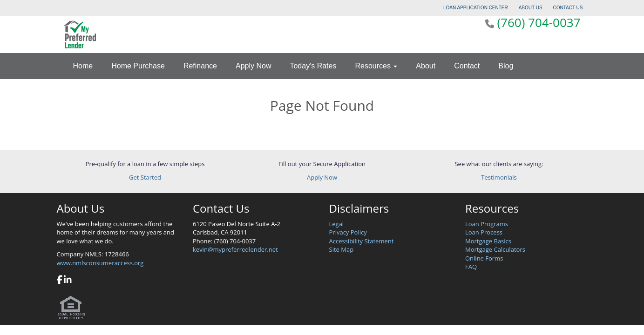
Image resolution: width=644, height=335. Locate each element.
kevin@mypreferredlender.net (235, 249)
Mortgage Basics (488, 241)
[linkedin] (68, 281)
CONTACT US (568, 8)
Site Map (342, 249)
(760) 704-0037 (539, 22)
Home (83, 66)
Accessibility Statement (362, 241)
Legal (337, 224)
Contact (467, 66)
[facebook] (60, 281)
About (426, 66)
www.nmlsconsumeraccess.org (100, 263)
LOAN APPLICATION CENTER (476, 8)
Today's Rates (313, 66)
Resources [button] (376, 66)
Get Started (145, 177)
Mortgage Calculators (495, 249)
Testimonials (499, 177)
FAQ (471, 267)
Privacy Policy (348, 232)
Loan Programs (487, 224)
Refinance (200, 66)
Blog (506, 66)
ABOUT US (531, 8)
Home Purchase (138, 66)
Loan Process (484, 232)
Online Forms (484, 258)
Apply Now (253, 66)
